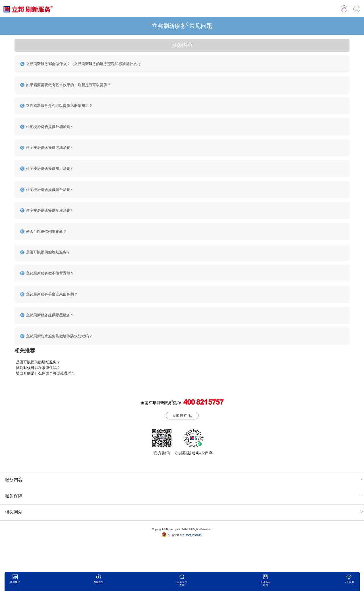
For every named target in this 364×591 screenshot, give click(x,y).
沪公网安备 (182, 535)
